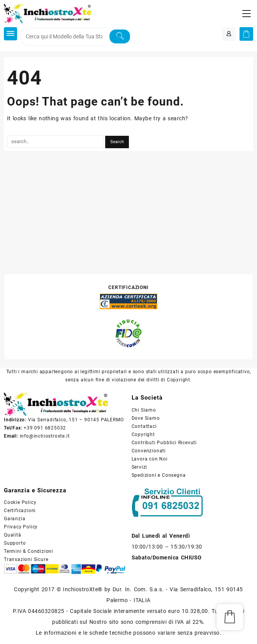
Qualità (13, 535)
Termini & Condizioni (29, 551)
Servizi (140, 467)
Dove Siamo (146, 418)
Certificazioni (20, 511)
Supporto (15, 543)
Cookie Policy (20, 502)
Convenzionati (149, 451)
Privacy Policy (21, 527)
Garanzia (15, 519)
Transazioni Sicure (26, 559)
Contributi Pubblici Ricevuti (164, 443)
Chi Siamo (144, 410)
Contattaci (144, 426)
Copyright (143, 435)
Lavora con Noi (150, 459)
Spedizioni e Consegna (159, 475)
